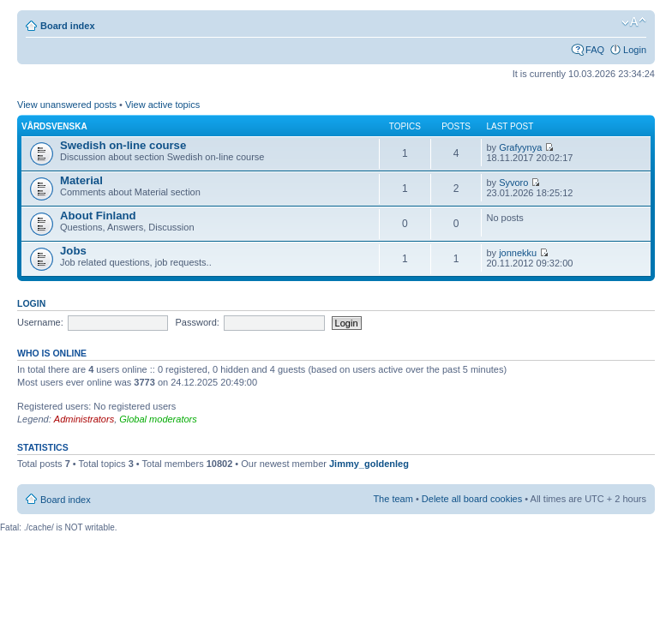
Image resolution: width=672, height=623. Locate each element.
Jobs (73, 251)
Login (635, 50)
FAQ (595, 50)
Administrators (84, 419)
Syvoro (513, 183)
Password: (198, 322)
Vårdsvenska (54, 126)
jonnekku (518, 253)
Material (81, 180)
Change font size (634, 22)
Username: (40, 322)
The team (393, 499)
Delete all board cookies (472, 499)
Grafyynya (520, 147)
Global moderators (158, 419)
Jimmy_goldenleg (369, 464)
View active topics (162, 105)
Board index (68, 26)
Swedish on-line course (123, 145)
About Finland (98, 216)
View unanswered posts (67, 105)
